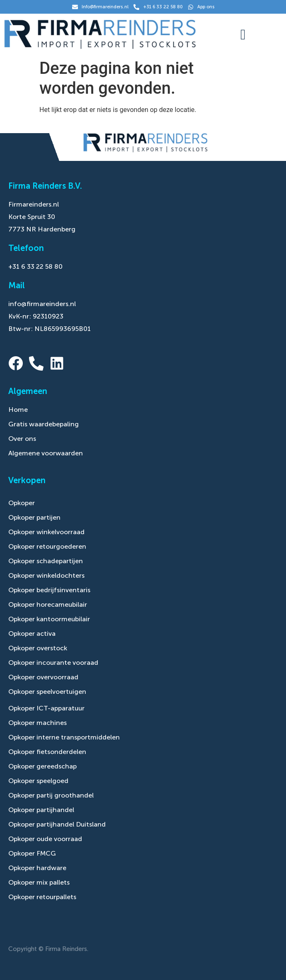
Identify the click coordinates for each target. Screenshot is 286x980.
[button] (243, 35)
